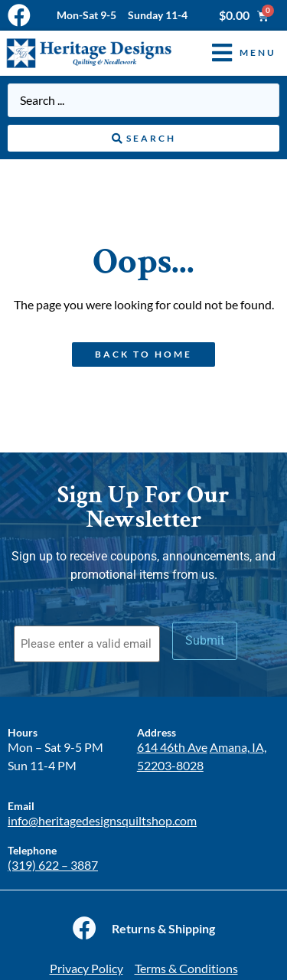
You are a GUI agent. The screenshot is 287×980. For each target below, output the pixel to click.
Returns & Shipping (163, 928)
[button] (233, 53)
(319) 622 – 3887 (53, 865)
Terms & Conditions (186, 968)
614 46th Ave (172, 747)
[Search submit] (143, 139)
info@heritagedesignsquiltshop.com (102, 820)
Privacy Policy (86, 968)
